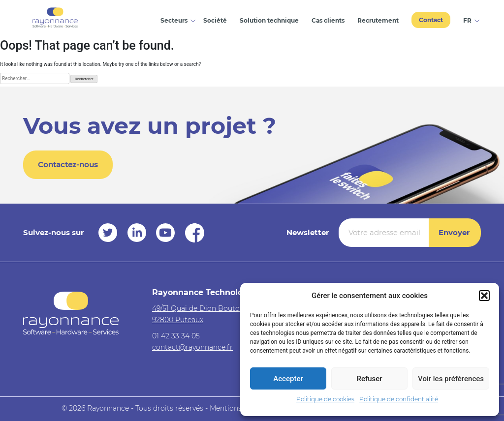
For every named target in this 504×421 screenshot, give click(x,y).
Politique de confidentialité (399, 399)
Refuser (369, 379)
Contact (431, 20)
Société (215, 20)
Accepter (288, 379)
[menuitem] (469, 19)
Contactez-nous (68, 165)
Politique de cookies (325, 399)
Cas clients (328, 20)
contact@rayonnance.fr (192, 347)
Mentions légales (239, 408)
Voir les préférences (451, 379)
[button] (484, 296)
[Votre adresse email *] (384, 233)
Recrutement (378, 20)
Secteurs (174, 20)
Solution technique (269, 20)
